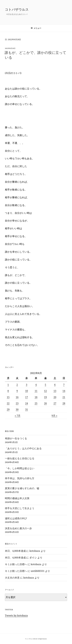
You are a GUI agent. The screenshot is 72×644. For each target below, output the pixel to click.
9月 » (54, 416)
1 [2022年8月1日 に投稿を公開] (8, 385)
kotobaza (35, 551)
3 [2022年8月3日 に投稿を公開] (27, 385)
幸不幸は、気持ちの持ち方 (20, 478)
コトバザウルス (17, 9)
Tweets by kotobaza (16, 615)
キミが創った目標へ (16, 564)
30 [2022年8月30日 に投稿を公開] (17, 409)
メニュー (36, 28)
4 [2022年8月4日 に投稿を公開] (36, 385)
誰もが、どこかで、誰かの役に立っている (35, 55)
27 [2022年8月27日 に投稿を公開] (55, 403)
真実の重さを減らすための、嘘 (22, 488)
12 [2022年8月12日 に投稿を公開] (45, 391)
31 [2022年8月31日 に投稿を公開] (27, 409)
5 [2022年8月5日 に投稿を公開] (45, 385)
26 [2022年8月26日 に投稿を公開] (45, 403)
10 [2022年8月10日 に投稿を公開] (27, 391)
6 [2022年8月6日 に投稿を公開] (55, 385)
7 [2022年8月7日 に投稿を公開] (64, 385)
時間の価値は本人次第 (17, 498)
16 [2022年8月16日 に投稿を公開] (17, 397)
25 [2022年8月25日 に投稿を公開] (36, 403)
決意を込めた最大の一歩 (18, 528)
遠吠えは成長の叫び (16, 518)
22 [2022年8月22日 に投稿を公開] (8, 403)
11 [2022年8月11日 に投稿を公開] (36, 391)
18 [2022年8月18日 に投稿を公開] (36, 397)
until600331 (37, 571)
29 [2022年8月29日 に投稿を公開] (8, 409)
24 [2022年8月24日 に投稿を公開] (27, 403)
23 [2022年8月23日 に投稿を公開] (17, 403)
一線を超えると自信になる (20, 458)
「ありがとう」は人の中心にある (23, 448)
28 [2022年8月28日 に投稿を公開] (64, 403)
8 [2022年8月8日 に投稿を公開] (8, 391)
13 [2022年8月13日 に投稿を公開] (55, 391)
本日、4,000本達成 (15, 551)
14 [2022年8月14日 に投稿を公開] (64, 391)
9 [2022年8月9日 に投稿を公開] (17, 391)
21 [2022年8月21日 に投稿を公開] (64, 397)
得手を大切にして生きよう (20, 508)
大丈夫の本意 (12, 578)
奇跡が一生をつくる (16, 438)
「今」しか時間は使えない (20, 468)
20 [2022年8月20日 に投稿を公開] (55, 397)
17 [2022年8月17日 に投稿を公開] (27, 397)
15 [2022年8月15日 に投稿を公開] (8, 397)
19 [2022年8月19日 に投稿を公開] (45, 397)
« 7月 (18, 416)
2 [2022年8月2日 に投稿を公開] (17, 385)
